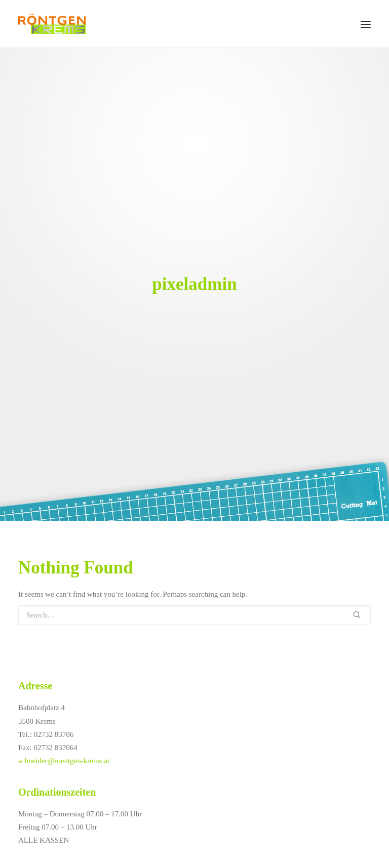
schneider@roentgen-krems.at (64, 761)
